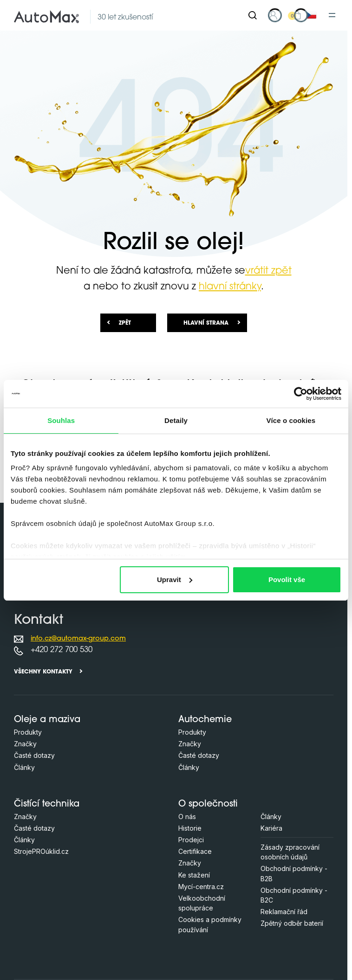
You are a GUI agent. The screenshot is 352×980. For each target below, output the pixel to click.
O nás (187, 817)
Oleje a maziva (47, 720)
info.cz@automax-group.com (78, 639)
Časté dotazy (34, 755)
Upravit (175, 580)
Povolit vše (287, 580)
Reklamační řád (284, 912)
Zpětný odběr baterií (292, 923)
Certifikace (195, 851)
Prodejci (191, 840)
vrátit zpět (268, 271)
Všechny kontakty (43, 672)
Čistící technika (47, 804)
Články (24, 767)
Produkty (28, 732)
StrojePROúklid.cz (41, 851)
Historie (190, 828)
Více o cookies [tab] (291, 420)
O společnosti (208, 804)
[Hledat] (253, 15)
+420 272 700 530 (62, 650)
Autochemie (205, 720)
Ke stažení (194, 875)
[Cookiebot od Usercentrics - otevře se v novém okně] (301, 394)
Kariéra (271, 828)
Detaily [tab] (176, 420)
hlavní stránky (230, 287)
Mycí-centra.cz (201, 887)
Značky (25, 744)
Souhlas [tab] (61, 420)
